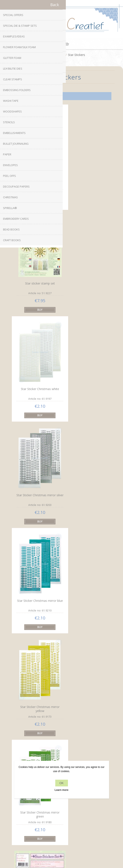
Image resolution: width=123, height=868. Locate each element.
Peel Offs (57, 55)
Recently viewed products (62, 816)
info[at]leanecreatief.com (62, 737)
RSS (66, 720)
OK (61, 783)
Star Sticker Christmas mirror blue (36, 361)
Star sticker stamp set (36, 167)
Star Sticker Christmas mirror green (36, 457)
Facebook (49, 720)
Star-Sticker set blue (36, 551)
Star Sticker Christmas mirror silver (85, 265)
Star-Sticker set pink (85, 455)
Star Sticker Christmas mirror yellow (85, 361)
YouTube (74, 720)
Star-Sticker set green (85, 551)
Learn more (62, 790)
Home (42, 55)
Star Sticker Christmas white (36, 263)
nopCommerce (69, 837)
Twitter (57, 720)
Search (62, 824)
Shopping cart (67, 44)
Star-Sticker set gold (36, 646)
